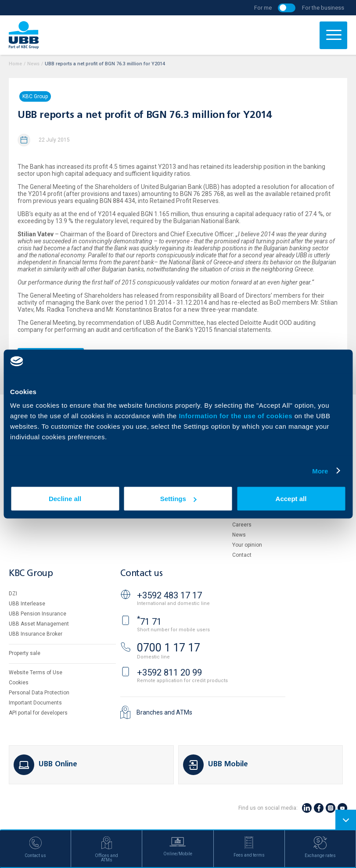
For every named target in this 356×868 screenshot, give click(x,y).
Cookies (19, 683)
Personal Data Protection (39, 693)
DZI (13, 594)
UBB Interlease (27, 604)
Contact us (141, 574)
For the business (323, 8)
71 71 (149, 622)
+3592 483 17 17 (169, 595)
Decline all (65, 499)
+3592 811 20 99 (169, 672)
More (320, 471)
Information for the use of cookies (236, 416)
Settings (178, 499)
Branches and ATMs (164, 712)
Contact (242, 555)
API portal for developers (38, 713)
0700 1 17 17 (169, 648)
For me (263, 8)
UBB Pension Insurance (38, 614)
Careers (242, 525)
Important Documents (35, 703)
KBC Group (35, 96)
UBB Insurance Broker (36, 634)
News (33, 64)
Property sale (25, 653)
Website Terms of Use (36, 672)
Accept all (291, 499)
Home (15, 64)
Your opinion (247, 545)
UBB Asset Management (39, 624)
